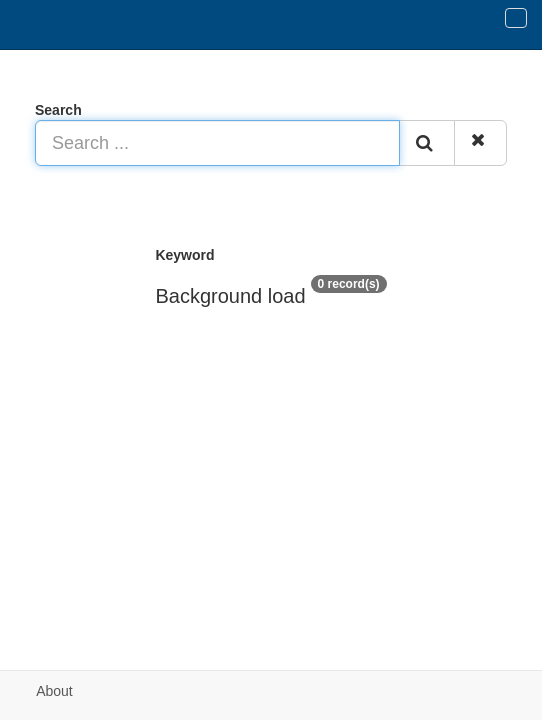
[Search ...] (217, 143)
